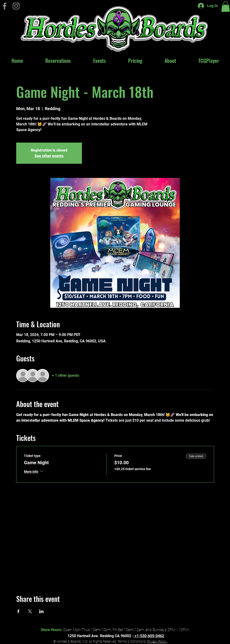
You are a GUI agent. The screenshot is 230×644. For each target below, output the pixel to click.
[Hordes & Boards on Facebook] (5, 6)
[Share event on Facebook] (18, 611)
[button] (226, 6)
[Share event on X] (30, 611)
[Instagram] (16, 6)
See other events (49, 156)
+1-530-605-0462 (149, 636)
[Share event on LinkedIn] (41, 611)
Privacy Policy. (157, 641)
